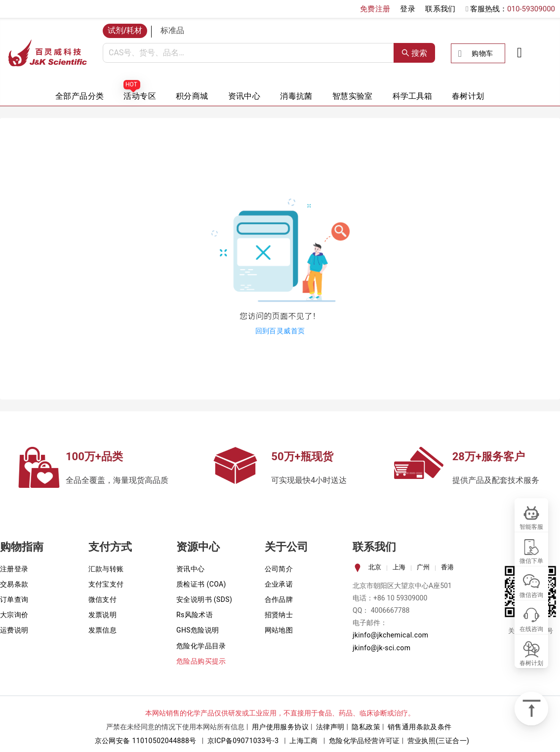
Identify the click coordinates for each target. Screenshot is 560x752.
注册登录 (14, 569)
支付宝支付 (106, 584)
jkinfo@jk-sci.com (381, 648)
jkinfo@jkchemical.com (391, 635)
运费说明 (14, 630)
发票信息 (103, 630)
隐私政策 (366, 727)
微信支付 (103, 599)
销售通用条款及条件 (420, 727)
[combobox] (248, 53)
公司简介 (279, 569)
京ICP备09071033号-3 (243, 741)
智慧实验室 (353, 96)
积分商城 (192, 96)
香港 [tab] (447, 567)
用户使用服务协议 (280, 727)
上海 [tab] (399, 567)
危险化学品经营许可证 (364, 741)
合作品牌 (279, 599)
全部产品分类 (80, 96)
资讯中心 (244, 96)
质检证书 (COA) (201, 584)
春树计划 (468, 96)
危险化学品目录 (201, 646)
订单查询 (14, 599)
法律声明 (330, 727)
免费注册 (375, 9)
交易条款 (14, 584)
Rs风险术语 (195, 615)
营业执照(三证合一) (439, 741)
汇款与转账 (106, 569)
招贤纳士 (279, 615)
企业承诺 (279, 584)
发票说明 (103, 615)
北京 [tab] (375, 567)
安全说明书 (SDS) (204, 599)
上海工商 (304, 741)
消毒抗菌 (296, 96)
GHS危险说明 (198, 630)
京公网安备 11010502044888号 (146, 741)
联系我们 (440, 9)
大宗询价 (14, 615)
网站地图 (279, 630)
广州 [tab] (423, 567)
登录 (408, 9)
